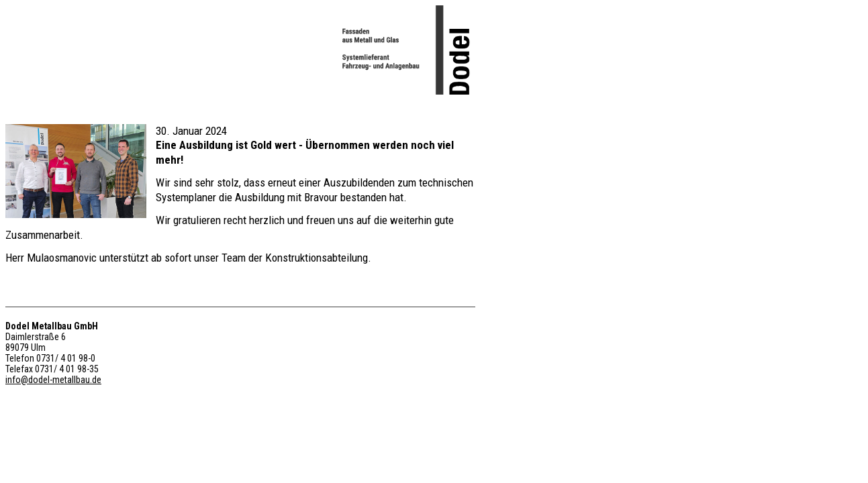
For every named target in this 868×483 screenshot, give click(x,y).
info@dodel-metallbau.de (53, 380)
